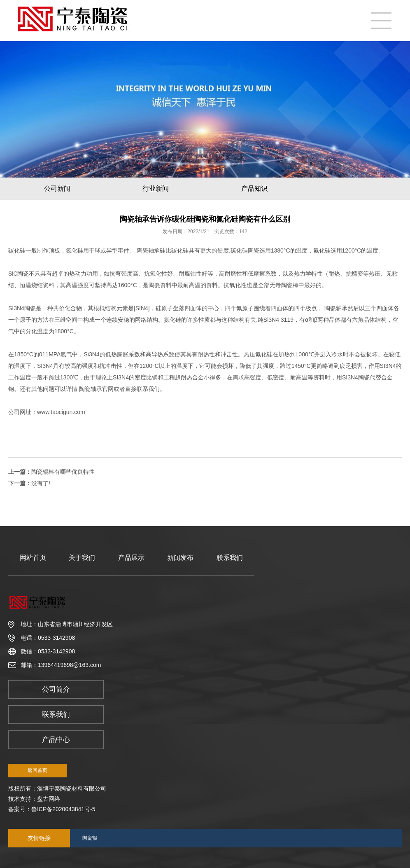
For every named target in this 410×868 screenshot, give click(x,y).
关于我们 (82, 558)
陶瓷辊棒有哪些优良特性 (63, 472)
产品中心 (56, 740)
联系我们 (230, 558)
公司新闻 (57, 188)
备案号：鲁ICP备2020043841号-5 (52, 809)
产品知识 (254, 188)
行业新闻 (156, 188)
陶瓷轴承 (147, 250)
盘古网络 (49, 799)
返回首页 (37, 770)
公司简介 (56, 689)
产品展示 (131, 558)
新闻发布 (180, 558)
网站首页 (33, 558)
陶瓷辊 (90, 838)
